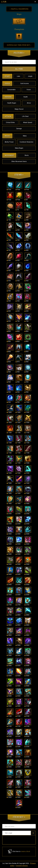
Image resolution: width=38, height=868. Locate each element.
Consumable (11, 90)
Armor (29, 103)
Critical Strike (10, 122)
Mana (25, 136)
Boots (27, 155)
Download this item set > (19, 45)
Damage (19, 129)
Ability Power (9, 142)
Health (25, 97)
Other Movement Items (19, 161)
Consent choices (22, 866)
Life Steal (25, 116)
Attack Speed (28, 122)
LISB (4, 2)
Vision (29, 90)
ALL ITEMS (19, 69)
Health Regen (12, 103)
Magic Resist (19, 109)
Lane (18, 76)
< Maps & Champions (19, 9)
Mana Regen (19, 148)
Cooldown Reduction (26, 142)
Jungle (30, 76)
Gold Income (25, 83)
